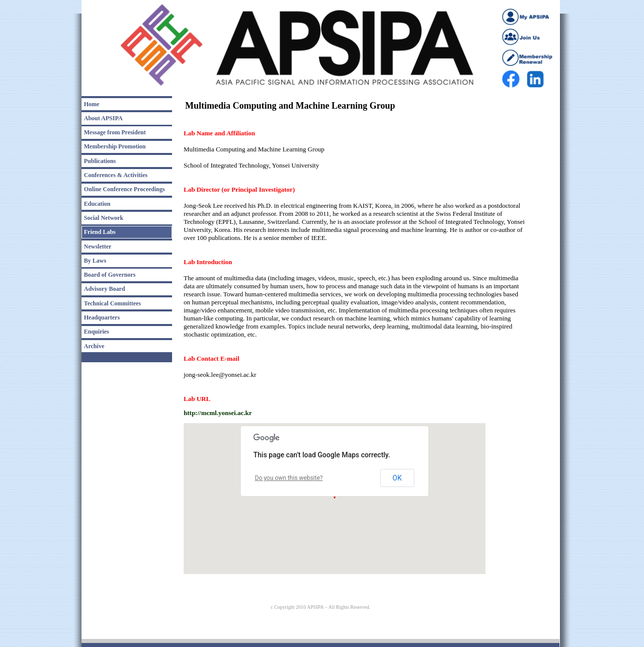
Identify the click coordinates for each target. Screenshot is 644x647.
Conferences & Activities (116, 175)
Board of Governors (110, 275)
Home (92, 104)
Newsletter (98, 247)
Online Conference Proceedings (125, 189)
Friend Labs (100, 232)
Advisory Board (105, 289)
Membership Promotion (115, 146)
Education (97, 204)
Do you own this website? (289, 478)
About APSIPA (103, 118)
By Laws (95, 261)
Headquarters (102, 317)
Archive (94, 346)
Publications (100, 161)
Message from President (115, 132)
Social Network (104, 218)
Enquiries (97, 332)
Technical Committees (112, 303)
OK (397, 478)
